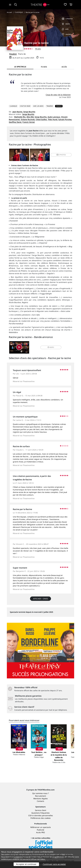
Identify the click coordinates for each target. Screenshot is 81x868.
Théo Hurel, (53, 119)
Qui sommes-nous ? (40, 793)
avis (65, 29)
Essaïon (13, 54)
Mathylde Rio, (20, 117)
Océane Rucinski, (28, 119)
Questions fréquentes (40, 813)
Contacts (40, 801)
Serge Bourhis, (41, 117)
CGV (30, 815)
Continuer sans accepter (54, 864)
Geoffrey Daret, (15, 122)
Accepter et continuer (26, 864)
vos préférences (58, 857)
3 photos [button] (61, 155)
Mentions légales (41, 799)
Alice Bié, (30, 117)
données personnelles (44, 815)
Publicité (40, 830)
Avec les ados (38, 106)
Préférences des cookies (41, 818)
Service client (41, 810)
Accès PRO (40, 832)
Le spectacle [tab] (20, 67)
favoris (67, 34)
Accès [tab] (64, 67)
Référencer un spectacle (41, 827)
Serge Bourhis (29, 112)
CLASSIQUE (13, 106)
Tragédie (50, 106)
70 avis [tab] (44, 67)
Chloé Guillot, (42, 119)
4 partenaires (18, 857)
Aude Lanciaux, (54, 117)
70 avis (38, 49)
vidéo (66, 24)
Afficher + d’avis (40, 599)
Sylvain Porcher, (65, 119)
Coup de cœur (25, 106)
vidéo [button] (51, 347)
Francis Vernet (29, 122)
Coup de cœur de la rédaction (58, 95)
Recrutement (41, 796)
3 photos (67, 19)
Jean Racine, (18, 112)
